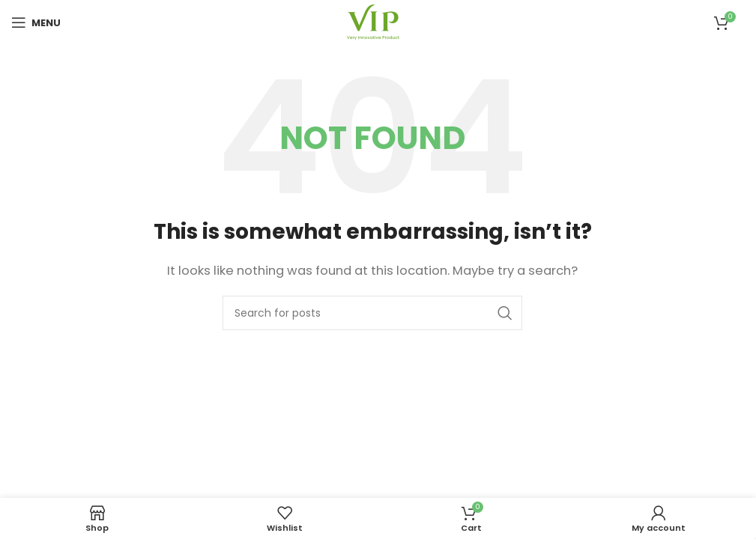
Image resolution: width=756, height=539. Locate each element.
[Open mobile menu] (36, 22)
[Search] (372, 313)
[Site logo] (373, 21)
